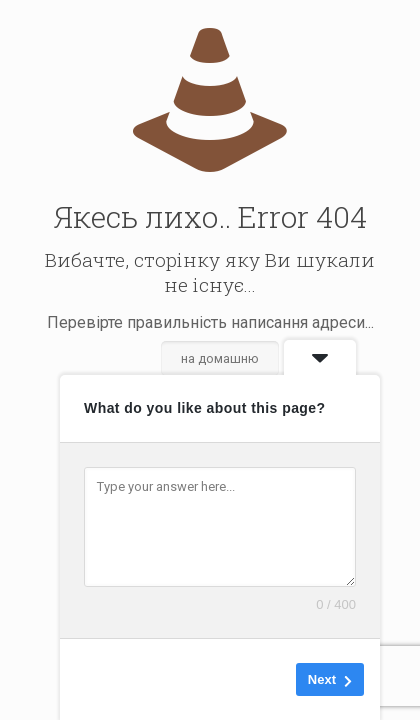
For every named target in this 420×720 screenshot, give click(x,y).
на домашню (220, 358)
